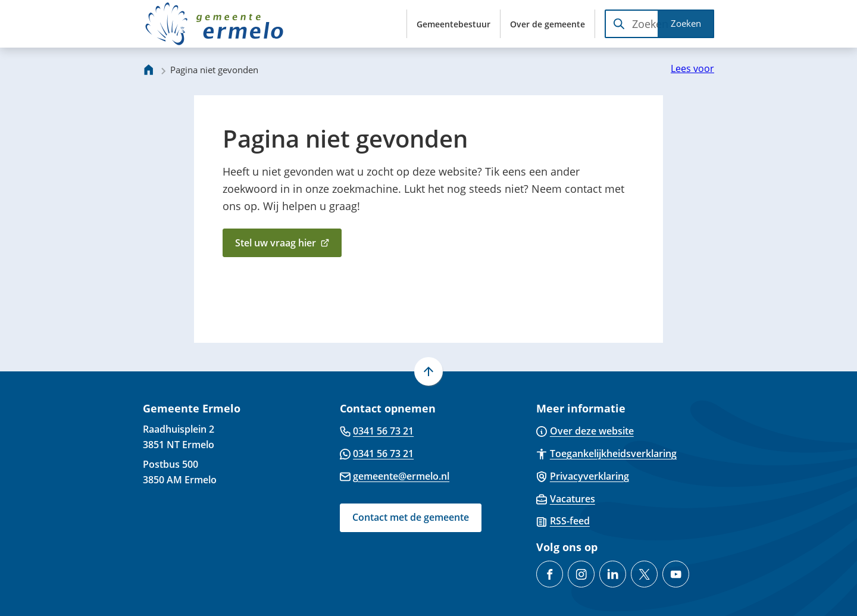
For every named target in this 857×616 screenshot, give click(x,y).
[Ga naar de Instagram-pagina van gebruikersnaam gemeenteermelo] (581, 574)
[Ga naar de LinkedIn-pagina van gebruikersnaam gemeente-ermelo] (613, 574)
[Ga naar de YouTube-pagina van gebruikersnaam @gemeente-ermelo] (676, 574)
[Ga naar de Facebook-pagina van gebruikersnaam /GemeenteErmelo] (550, 574)
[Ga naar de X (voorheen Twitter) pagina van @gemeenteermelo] (644, 574)
